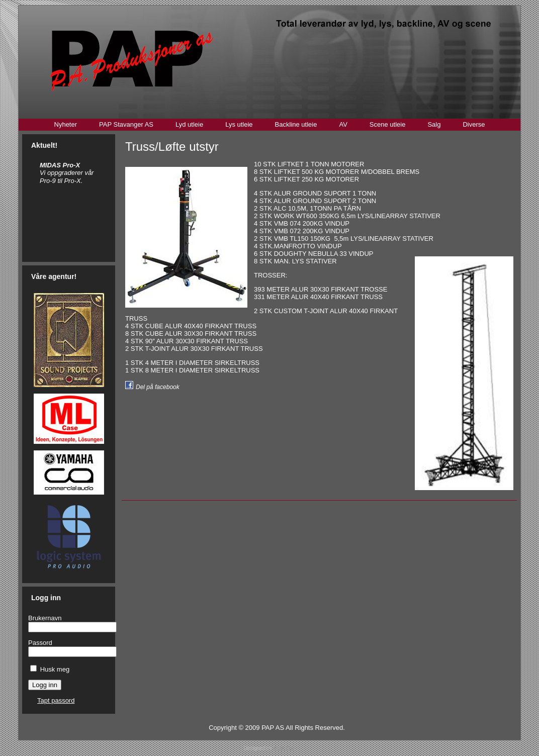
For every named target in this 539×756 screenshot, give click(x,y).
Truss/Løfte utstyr (172, 147)
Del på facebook (158, 387)
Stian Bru (283, 748)
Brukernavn (45, 618)
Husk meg (55, 669)
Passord (40, 643)
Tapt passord (56, 700)
